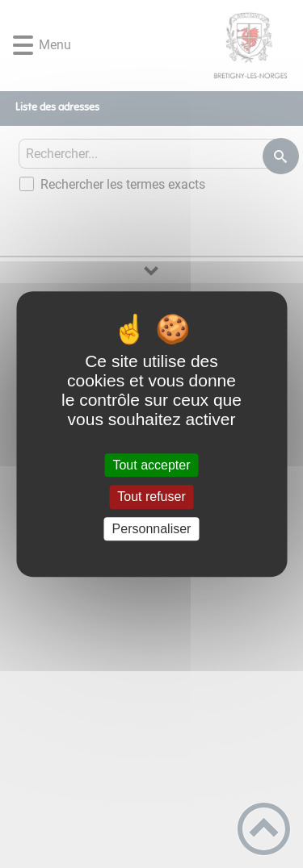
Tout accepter (151, 465)
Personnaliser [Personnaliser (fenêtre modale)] (152, 529)
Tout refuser (151, 497)
